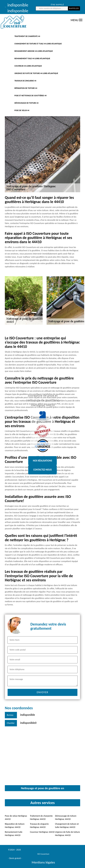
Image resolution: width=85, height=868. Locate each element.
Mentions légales (43, 862)
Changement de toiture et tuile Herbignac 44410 (67, 826)
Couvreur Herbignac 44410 (42, 832)
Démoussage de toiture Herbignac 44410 (66, 817)
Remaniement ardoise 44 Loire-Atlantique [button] (34, 51)
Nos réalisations (42, 461)
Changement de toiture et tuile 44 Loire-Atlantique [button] (38, 44)
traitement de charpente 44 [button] (27, 36)
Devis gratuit (15, 858)
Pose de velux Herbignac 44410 (16, 817)
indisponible (28, 715)
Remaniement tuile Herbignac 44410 (14, 834)
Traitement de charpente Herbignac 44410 (41, 817)
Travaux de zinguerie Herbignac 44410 (39, 826)
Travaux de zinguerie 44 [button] (25, 81)
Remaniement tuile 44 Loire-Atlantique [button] (32, 58)
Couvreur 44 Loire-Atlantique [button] (28, 66)
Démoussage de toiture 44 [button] (27, 103)
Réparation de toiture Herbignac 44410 (15, 826)
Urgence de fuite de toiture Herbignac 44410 (67, 834)
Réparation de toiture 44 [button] (26, 88)
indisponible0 (28, 723)
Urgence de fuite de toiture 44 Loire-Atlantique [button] (36, 73)
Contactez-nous (42, 470)
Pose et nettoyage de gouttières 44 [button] (31, 96)
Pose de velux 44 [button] (22, 110)
